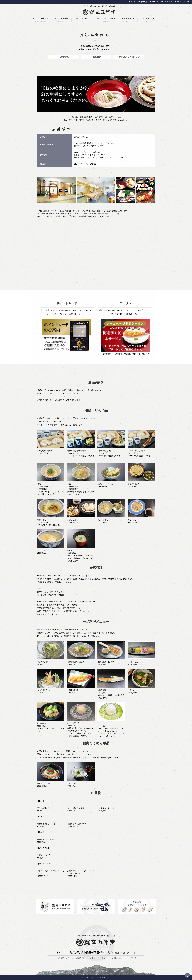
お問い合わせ (117, 958)
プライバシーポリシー (99, 958)
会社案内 (60, 958)
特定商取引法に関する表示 (77, 958)
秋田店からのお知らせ (128, 57)
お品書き (96, 57)
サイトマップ (131, 958)
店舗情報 (64, 57)
